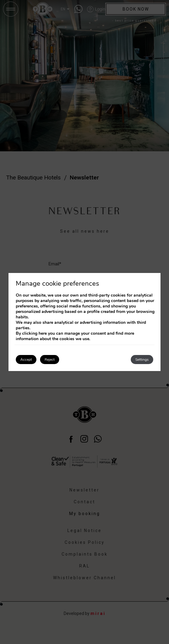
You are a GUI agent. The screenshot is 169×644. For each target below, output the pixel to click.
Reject (50, 360)
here (43, 333)
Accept (26, 360)
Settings (142, 360)
